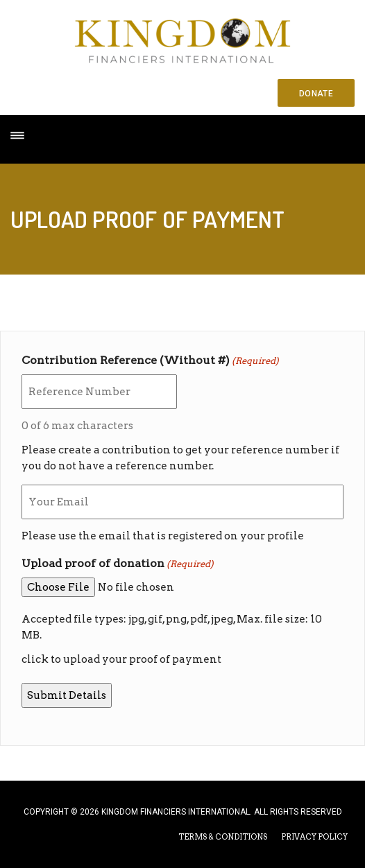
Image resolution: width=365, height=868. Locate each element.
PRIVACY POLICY (314, 837)
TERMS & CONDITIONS (223, 837)
